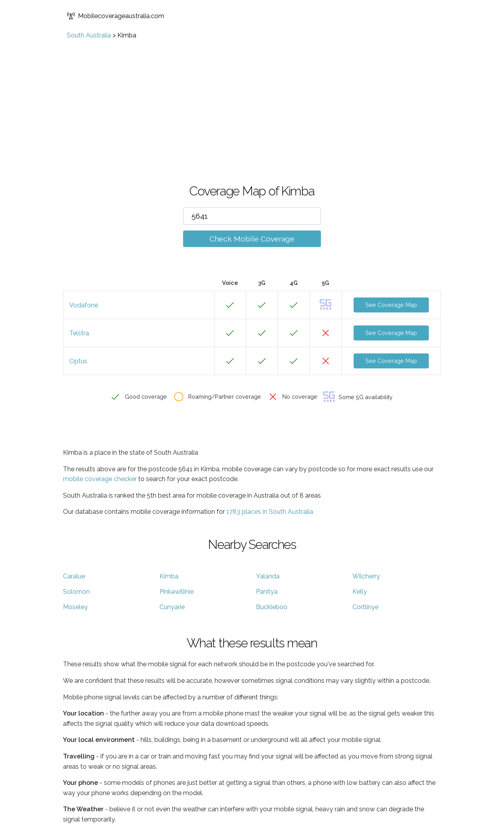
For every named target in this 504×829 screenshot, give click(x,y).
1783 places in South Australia (270, 512)
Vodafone (84, 305)
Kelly (360, 592)
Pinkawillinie (177, 592)
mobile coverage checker (100, 479)
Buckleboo (272, 607)
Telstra (79, 333)
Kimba (169, 576)
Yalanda (268, 576)
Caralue (74, 576)
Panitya (267, 592)
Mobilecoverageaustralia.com (116, 16)
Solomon (76, 592)
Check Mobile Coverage (252, 239)
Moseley (75, 607)
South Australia (89, 35)
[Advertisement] (252, 98)
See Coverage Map (391, 305)
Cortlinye (365, 607)
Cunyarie (172, 607)
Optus (78, 361)
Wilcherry (366, 576)
